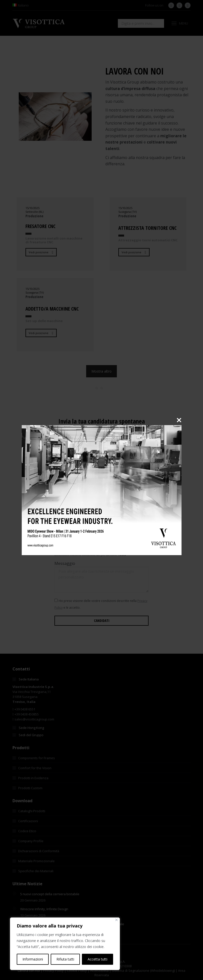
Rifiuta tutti (65, 959)
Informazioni (33, 959)
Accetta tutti (98, 959)
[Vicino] (116, 920)
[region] (65, 944)
